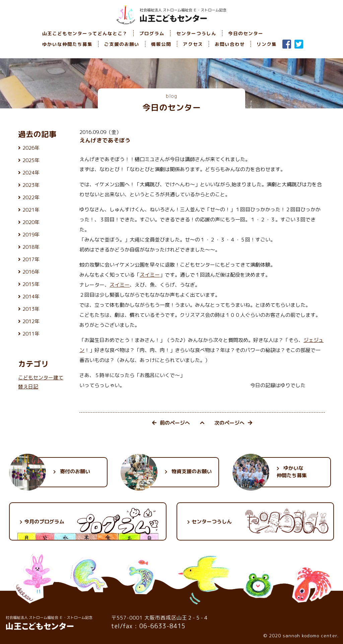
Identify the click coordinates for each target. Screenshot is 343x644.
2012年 (31, 321)
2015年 (31, 284)
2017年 (31, 259)
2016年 (31, 272)
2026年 (31, 148)
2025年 (31, 160)
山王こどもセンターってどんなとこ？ (85, 33)
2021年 (31, 210)
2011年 (31, 334)
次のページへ (233, 423)
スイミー (150, 275)
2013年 (31, 309)
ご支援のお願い (122, 44)
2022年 (31, 197)
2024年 (31, 173)
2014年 (31, 297)
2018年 (31, 247)
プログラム (152, 33)
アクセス (193, 44)
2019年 (31, 235)
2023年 (31, 185)
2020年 (31, 222)
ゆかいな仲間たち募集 (67, 44)
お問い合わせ (230, 44)
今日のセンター (246, 33)
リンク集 (267, 44)
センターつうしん (196, 33)
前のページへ (171, 423)
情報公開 (161, 44)
